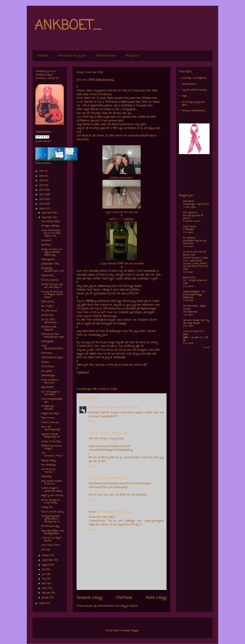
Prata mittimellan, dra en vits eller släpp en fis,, (51, 233)
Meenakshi (189, 201)
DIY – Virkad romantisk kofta (195, 282)
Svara (92, 422)
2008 (42, 604)
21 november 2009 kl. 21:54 (112, 478)
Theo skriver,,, (48, 418)
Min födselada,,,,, (49, 465)
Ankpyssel (132, 56)
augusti (46, 565)
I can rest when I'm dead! (193, 333)
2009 (42, 209)
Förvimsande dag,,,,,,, (50, 526)
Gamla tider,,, (48, 315)
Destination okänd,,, (51, 222)
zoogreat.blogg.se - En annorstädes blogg (194, 293)
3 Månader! (189, 230)
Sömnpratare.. (189, 84)
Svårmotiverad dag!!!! (52, 358)
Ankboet (43, 56)
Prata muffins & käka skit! (50, 381)
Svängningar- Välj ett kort (196, 204)
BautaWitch (189, 278)
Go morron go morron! (48, 471)
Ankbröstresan (106, 56)
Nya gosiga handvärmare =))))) (53, 270)
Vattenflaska (48, 367)
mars (45, 588)
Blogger (135, 631)
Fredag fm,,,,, (47, 507)
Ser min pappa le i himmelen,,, (51, 393)
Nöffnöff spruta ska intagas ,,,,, (51, 447)
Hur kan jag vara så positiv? (193, 217)
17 (52, 75)
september (48, 560)
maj (44, 579)
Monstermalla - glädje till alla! (194, 308)
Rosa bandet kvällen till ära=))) (51, 483)
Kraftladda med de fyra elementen (195, 242)
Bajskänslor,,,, (48, 276)
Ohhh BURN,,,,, (48, 302)
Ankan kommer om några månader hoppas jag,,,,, (51, 252)
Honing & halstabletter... (194, 111)
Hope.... (185, 96)
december (47, 213)
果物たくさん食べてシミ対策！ (196, 339)
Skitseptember (190, 312)
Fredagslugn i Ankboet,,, (48, 408)
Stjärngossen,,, (48, 260)
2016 (42, 176)
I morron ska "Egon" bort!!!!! (51, 539)
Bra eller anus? (49, 311)
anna (92, 434)
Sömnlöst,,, (46, 245)
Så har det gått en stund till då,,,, (51, 502)
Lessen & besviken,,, (51, 442)
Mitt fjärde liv (190, 213)
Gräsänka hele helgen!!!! (49, 328)
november (47, 218)
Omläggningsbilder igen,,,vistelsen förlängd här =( (51, 519)
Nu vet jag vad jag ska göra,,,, (193, 103)
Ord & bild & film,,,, (51, 545)
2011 (42, 200)
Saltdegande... (48, 342)
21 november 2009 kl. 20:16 (123, 408)
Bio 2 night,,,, (47, 306)
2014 (42, 186)
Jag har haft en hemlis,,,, (194, 90)
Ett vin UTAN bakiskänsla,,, (49, 321)
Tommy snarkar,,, (50, 280)
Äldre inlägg (156, 598)
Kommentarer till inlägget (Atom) (118, 606)
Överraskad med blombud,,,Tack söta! (52, 336)
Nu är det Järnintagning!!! (51, 428)
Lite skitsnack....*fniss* (52, 455)
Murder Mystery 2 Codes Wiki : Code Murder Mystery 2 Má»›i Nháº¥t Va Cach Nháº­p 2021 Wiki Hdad (196, 264)
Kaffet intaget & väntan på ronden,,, (52, 490)
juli (44, 570)
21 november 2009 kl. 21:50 (112, 434)
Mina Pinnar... (190, 227)
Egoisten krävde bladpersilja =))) (51, 436)
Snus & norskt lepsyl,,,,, (52, 512)
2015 (42, 181)
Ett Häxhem (189, 238)
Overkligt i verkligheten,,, (194, 78)
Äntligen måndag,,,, (50, 226)
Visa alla (206, 348)
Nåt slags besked (191, 323)
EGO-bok (46, 550)
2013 (42, 190)
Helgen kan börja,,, (50, 414)
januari (46, 598)
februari (47, 593)
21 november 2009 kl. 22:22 (114, 512)
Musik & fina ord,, (50, 423)
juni (44, 574)
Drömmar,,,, (47, 353)
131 (57, 78)
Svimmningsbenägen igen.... (52, 400)
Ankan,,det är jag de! (72, 56)
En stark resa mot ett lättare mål (195, 254)
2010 (42, 204)
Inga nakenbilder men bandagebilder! (53, 532)
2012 (42, 195)
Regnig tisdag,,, (48, 461)
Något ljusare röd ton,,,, (52, 496)
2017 (42, 171)
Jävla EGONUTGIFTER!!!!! (52, 347)
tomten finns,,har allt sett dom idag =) (52, 286)
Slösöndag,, (46, 477)
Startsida (124, 598)
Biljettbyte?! (48, 387)
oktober (46, 556)
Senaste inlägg (89, 598)
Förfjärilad (188, 298)
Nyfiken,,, (45, 362)
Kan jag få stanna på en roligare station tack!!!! (52, 295)
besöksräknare (43, 141)
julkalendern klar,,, (50, 264)
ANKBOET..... (68, 26)
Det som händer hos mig (196, 320)
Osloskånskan (97, 408)
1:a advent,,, (46, 241)
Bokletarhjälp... (49, 376)
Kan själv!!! (47, 371)
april (44, 584)
